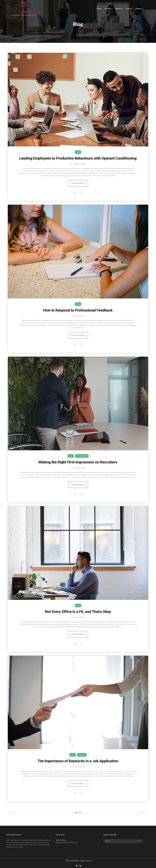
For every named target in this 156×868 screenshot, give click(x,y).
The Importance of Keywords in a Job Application (78, 761)
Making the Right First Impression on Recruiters (78, 462)
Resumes (82, 755)
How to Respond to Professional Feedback (78, 310)
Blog (78, 152)
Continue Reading (78, 183)
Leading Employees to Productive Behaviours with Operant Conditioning (78, 158)
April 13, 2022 (79, 766)
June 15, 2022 (80, 468)
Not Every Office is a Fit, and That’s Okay (78, 612)
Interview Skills (82, 456)
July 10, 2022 (80, 316)
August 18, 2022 (80, 164)
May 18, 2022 (80, 617)
